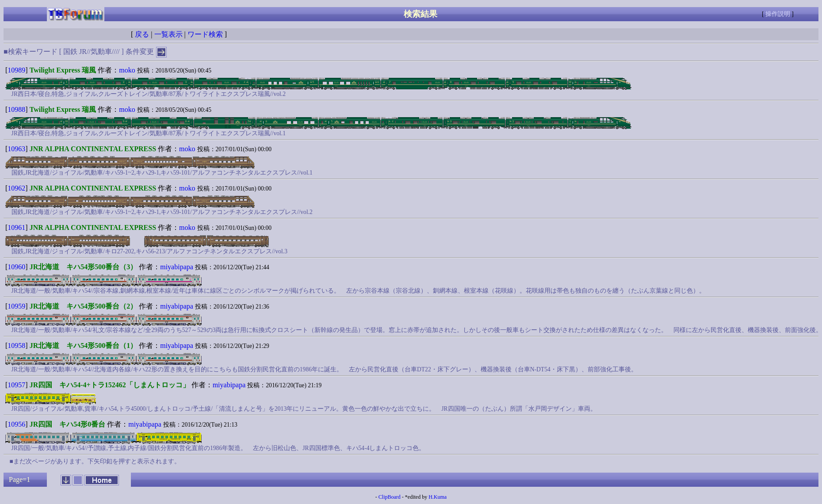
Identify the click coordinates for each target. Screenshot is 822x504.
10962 (16, 188)
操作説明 (778, 14)
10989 (16, 70)
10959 (16, 306)
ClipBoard (390, 497)
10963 (16, 149)
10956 (16, 424)
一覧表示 (168, 34)
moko (127, 70)
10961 (16, 227)
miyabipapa (177, 267)
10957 (16, 385)
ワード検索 (205, 34)
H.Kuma (438, 497)
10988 (16, 109)
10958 (16, 346)
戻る (142, 34)
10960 (16, 267)
